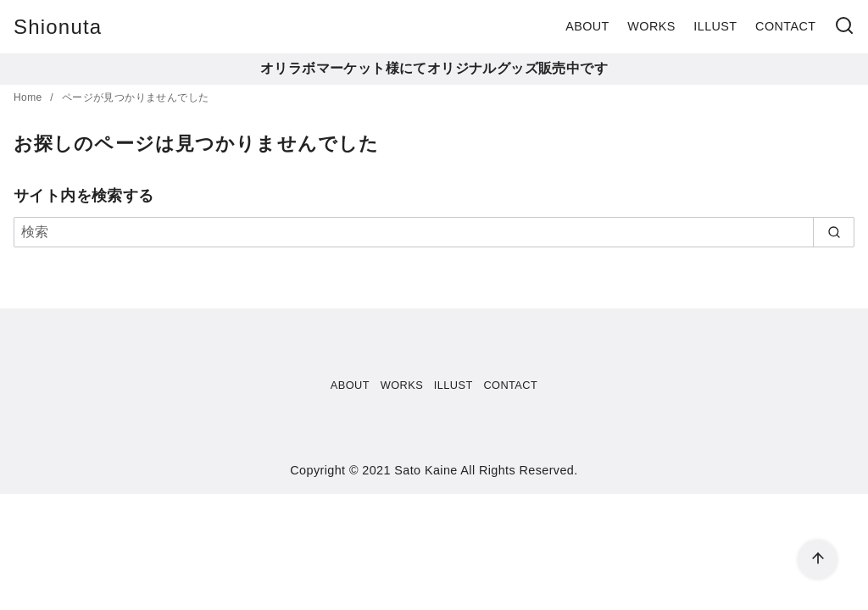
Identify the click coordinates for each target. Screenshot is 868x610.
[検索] (844, 27)
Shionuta (58, 27)
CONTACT (785, 26)
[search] (834, 232)
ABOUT (587, 26)
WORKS (651, 26)
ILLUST (715, 26)
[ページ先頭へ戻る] (818, 560)
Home (29, 97)
